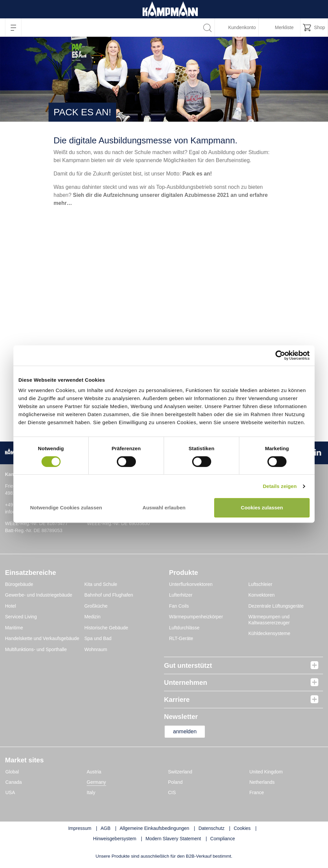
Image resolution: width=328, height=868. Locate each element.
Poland (175, 782)
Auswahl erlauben (164, 508)
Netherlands (262, 782)
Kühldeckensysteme (269, 633)
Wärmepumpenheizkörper (196, 617)
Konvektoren (262, 595)
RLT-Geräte (181, 638)
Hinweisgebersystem (115, 839)
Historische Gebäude (106, 628)
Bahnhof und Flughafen (109, 595)
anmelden (185, 731)
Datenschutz (212, 828)
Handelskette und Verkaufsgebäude (42, 638)
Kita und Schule (101, 584)
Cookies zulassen (262, 508)
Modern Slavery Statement (173, 839)
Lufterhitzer (181, 595)
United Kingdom (266, 772)
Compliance (223, 839)
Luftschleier (260, 584)
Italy (91, 792)
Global (12, 772)
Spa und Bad (98, 638)
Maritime (14, 628)
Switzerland (180, 772)
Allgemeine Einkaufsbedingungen (155, 828)
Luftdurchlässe (184, 628)
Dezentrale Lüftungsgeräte (276, 606)
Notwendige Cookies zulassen (66, 508)
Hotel (11, 606)
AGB (105, 828)
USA (10, 792)
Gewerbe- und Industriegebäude (39, 595)
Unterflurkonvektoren (191, 584)
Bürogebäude (19, 584)
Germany (96, 782)
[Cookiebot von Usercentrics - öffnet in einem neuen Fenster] (280, 355)
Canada (14, 782)
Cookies (242, 828)
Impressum (80, 828)
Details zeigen (280, 486)
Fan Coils (179, 606)
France (257, 792)
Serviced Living (21, 617)
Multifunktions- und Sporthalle (36, 649)
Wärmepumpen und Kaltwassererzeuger (269, 620)
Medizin (92, 617)
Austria (94, 772)
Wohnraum (96, 649)
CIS (172, 792)
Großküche (96, 606)
